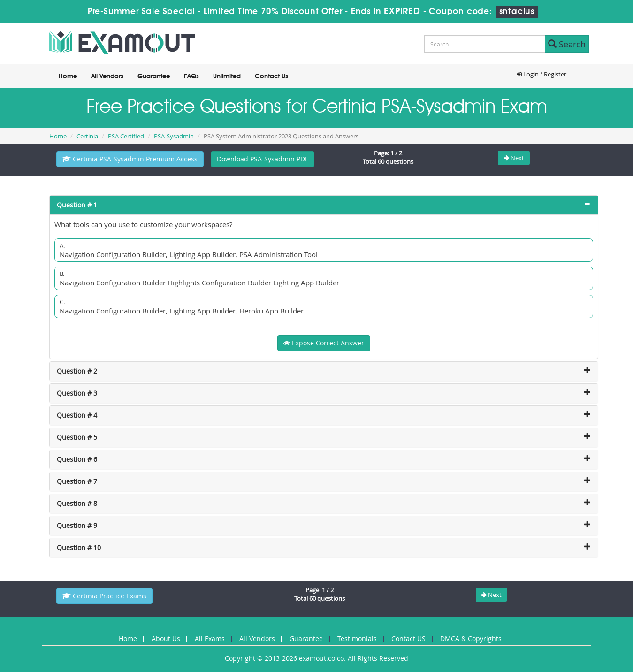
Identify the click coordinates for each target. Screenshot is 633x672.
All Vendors (107, 76)
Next (514, 158)
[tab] (324, 205)
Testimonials (357, 638)
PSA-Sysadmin (174, 136)
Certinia (87, 136)
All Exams (210, 638)
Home (68, 76)
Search (567, 44)
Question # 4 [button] (77, 415)
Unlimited (227, 76)
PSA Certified (126, 136)
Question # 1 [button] (77, 205)
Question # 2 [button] (77, 371)
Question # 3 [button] (77, 393)
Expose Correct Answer (324, 343)
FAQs (191, 76)
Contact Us (271, 76)
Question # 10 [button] (79, 547)
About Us (166, 638)
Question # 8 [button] (77, 503)
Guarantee (154, 76)
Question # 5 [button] (77, 437)
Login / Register (541, 74)
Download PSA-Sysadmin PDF (263, 159)
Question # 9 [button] (77, 525)
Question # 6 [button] (77, 459)
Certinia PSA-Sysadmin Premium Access (130, 159)
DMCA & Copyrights (471, 638)
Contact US (408, 638)
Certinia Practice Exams (104, 596)
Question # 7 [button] (77, 481)
